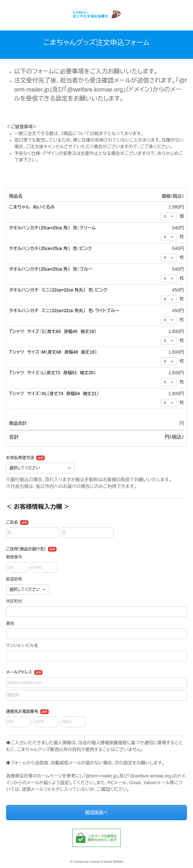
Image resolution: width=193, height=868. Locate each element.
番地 (10, 623)
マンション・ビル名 (22, 646)
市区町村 (14, 601)
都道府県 (14, 579)
